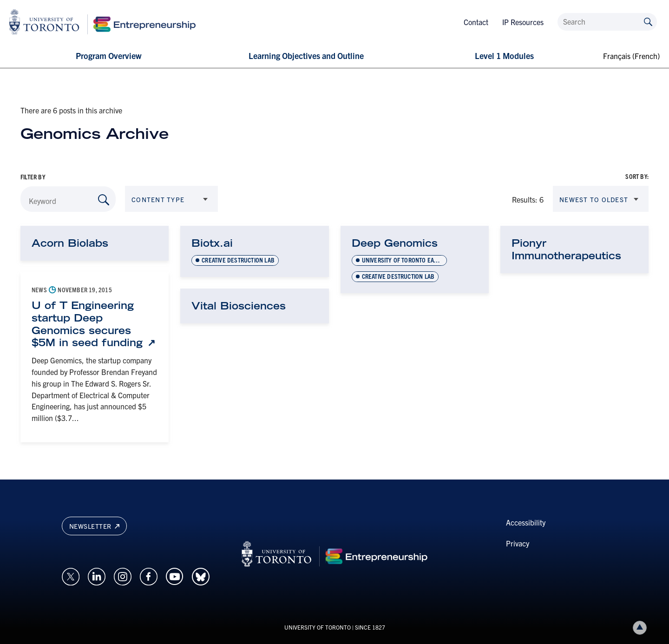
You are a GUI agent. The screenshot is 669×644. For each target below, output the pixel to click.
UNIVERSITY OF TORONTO (318, 627)
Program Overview (108, 56)
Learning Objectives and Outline (306, 56)
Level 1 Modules (504, 56)
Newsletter (94, 526)
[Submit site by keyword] (648, 21)
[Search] (607, 22)
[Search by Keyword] (104, 200)
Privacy (518, 543)
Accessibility (526, 522)
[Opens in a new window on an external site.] (71, 575)
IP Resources (523, 22)
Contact (476, 22)
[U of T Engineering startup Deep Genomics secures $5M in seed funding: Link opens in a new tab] (95, 324)
